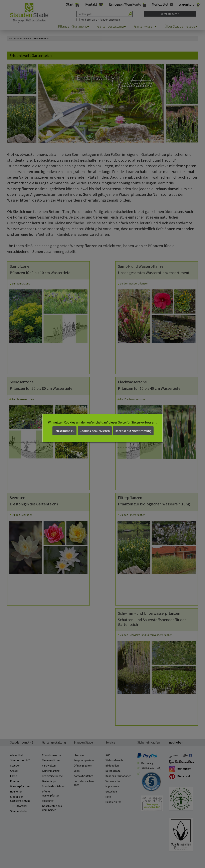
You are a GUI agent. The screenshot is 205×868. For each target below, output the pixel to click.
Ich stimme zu (64, 431)
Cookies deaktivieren (95, 431)
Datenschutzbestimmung (133, 431)
